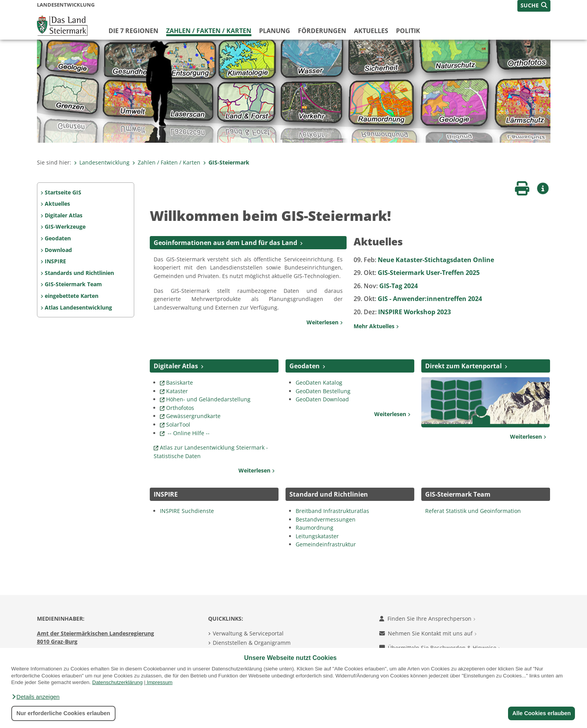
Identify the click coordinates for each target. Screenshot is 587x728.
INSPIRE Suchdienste (187, 511)
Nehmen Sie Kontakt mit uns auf (428, 633)
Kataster (177, 391)
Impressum (160, 682)
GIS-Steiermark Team (73, 284)
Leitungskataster (317, 536)
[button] (35, 697)
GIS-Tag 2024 (386, 286)
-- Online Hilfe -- (188, 433)
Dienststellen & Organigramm (252, 643)
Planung (275, 31)
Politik (408, 31)
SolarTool (178, 424)
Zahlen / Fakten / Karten (209, 31)
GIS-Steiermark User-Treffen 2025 (417, 273)
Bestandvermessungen (326, 519)
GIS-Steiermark (226, 162)
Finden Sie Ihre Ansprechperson (427, 619)
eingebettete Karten (72, 296)
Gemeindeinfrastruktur (326, 544)
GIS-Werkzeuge (65, 227)
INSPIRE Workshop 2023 (402, 312)
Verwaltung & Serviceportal (248, 633)
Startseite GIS (63, 192)
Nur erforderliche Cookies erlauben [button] (63, 713)
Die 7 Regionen (133, 31)
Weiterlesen (325, 322)
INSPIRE (55, 261)
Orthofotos (180, 408)
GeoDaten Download (322, 399)
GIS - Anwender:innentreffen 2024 (418, 299)
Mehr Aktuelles (376, 326)
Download (58, 250)
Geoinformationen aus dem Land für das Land (225, 243)
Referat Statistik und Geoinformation (473, 511)
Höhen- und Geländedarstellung (208, 399)
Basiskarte (180, 382)
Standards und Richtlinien (79, 273)
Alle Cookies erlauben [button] (541, 713)
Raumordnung (315, 528)
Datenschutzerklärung (117, 682)
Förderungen (322, 31)
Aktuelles (371, 31)
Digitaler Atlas (64, 215)
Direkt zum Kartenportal (463, 366)
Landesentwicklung (102, 162)
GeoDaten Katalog (320, 382)
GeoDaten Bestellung (323, 391)
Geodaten (58, 238)
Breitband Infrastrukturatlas (333, 511)
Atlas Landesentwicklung (78, 307)
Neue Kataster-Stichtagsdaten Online (424, 260)
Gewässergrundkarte (193, 416)
